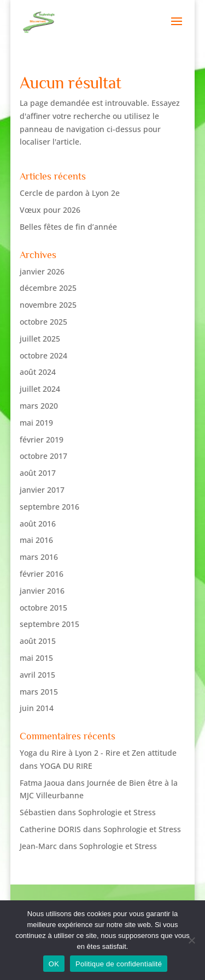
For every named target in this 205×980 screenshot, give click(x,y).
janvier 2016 (42, 591)
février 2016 (42, 574)
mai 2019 (36, 423)
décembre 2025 (48, 288)
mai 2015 (36, 658)
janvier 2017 (42, 490)
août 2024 (38, 372)
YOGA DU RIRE (66, 766)
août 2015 (38, 641)
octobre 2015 (43, 608)
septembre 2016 (49, 507)
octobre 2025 (43, 322)
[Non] (191, 940)
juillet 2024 (40, 389)
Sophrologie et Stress (117, 812)
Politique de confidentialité (119, 964)
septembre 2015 (49, 624)
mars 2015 (39, 692)
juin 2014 (37, 708)
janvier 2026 (42, 271)
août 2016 (38, 524)
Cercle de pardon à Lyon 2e (70, 193)
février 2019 (42, 440)
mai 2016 (36, 540)
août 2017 (38, 473)
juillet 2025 (40, 339)
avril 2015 (37, 675)
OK (54, 964)
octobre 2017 (43, 456)
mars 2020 (39, 406)
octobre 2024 (43, 355)
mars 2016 (39, 557)
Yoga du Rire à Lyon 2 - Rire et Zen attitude (98, 753)
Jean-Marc (38, 846)
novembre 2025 (48, 305)
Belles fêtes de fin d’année (68, 227)
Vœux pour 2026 (50, 210)
